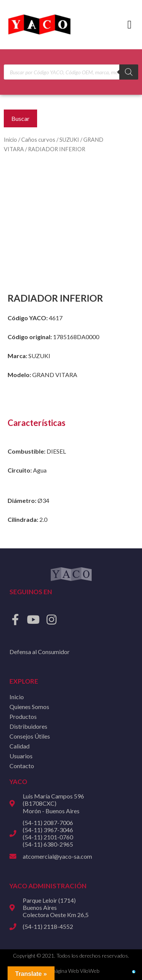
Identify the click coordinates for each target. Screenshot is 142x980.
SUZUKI (69, 139)
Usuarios (21, 756)
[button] (130, 25)
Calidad (20, 746)
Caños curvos (38, 139)
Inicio (10, 139)
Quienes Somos (29, 707)
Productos (23, 716)
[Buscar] (129, 72)
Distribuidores (28, 726)
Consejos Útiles (30, 736)
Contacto (22, 766)
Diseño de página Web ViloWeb (64, 971)
